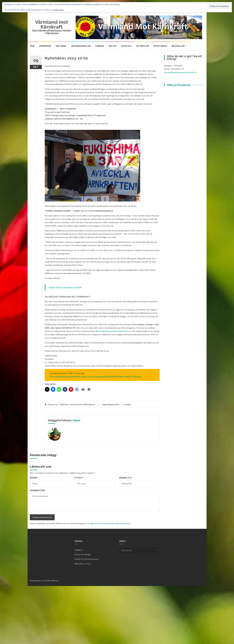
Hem (32, 46)
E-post (79, 478)
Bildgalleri (178, 46)
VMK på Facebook (179, 85)
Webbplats (126, 478)
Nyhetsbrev (160, 46)
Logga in (79, 550)
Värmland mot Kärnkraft (52, 24)
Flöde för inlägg (83, 554)
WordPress (53, 580)
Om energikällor (81, 46)
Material (61, 46)
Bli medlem (143, 46)
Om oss (113, 46)
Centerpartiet (76, 404)
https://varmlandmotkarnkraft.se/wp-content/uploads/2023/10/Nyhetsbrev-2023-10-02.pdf (95, 376)
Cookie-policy (59, 10)
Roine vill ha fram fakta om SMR (65, 287)
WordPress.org (82, 564)
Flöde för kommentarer (87, 559)
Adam (128, 404)
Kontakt (126, 46)
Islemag (34, 580)
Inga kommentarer (111, 404)
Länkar (100, 46)
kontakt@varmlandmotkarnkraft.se (114, 331)
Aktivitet (64, 404)
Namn (34, 478)
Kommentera (37, 490)
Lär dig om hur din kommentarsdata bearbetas (109, 523)
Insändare (45, 46)
